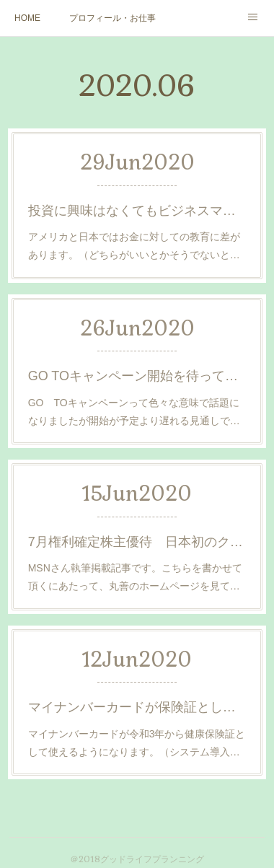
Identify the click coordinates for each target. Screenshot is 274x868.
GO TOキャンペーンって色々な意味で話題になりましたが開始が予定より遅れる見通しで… (134, 412)
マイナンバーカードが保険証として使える (137, 707)
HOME (27, 18)
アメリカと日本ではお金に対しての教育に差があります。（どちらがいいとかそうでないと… (134, 246)
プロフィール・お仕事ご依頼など (112, 18)
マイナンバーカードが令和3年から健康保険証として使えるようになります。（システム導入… (137, 743)
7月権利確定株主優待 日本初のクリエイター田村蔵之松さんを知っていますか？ (137, 542)
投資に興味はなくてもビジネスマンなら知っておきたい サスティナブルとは (137, 211)
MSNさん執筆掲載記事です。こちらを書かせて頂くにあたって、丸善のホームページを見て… (135, 577)
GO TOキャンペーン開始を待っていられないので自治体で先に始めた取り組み (137, 376)
